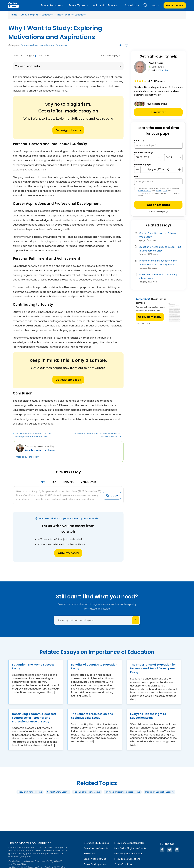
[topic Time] (173, 157)
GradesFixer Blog (123, 864)
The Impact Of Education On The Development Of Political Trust (33, 435)
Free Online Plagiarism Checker (131, 848)
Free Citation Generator (97, 848)
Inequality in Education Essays (160, 792)
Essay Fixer (90, 854)
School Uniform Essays (58, 792)
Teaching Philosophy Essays (87, 792)
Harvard (69, 482)
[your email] (158, 182)
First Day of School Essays (30, 792)
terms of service (145, 191)
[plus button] (179, 170)
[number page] (158, 169)
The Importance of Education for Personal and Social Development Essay (154, 668)
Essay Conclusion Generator (129, 843)
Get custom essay (68, 380)
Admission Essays (105, 5)
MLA (54, 482)
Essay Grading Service (96, 864)
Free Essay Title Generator (128, 854)
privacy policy (161, 191)
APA (43, 482)
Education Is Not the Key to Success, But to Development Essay (160, 249)
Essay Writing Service (95, 859)
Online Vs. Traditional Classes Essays (123, 792)
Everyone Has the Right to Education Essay (148, 716)
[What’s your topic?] (158, 145)
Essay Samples (30, 15)
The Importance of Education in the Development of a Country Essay (158, 263)
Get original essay (68, 130)
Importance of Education (72, 15)
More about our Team (28, 457)
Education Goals (30, 45)
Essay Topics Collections (127, 859)
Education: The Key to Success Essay (33, 666)
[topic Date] (148, 157)
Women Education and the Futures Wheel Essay (157, 235)
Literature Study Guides (96, 843)
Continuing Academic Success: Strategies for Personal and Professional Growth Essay (34, 718)
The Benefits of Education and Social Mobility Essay (92, 716)
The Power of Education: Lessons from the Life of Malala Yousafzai (97, 435)
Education (47, 15)
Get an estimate (158, 205)
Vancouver (88, 482)
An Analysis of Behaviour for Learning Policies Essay (158, 276)
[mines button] (137, 170)
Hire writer (158, 112)
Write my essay (68, 553)
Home (14, 15)
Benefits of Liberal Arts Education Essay (94, 666)
